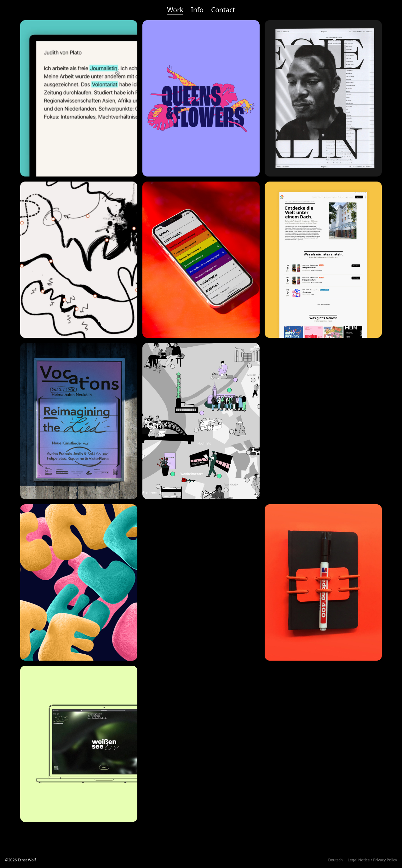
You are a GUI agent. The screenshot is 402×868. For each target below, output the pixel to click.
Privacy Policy (385, 860)
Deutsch (336, 860)
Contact (223, 10)
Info (197, 10)
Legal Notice (359, 860)
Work (175, 10)
